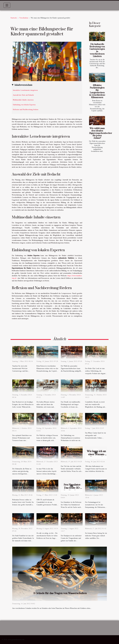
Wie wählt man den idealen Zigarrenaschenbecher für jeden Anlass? (101, 133)
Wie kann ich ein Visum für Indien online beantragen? (96, 523)
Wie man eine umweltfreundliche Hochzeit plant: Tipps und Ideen (24, 389)
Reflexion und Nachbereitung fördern (26, 110)
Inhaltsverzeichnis (23, 85)
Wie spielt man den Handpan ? (72, 520)
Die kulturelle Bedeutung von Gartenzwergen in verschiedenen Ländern (97, 50)
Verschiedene (24, 18)
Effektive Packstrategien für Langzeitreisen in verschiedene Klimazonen (97, 91)
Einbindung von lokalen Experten (24, 105)
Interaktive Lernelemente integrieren (25, 90)
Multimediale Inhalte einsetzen (23, 100)
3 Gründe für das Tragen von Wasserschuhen (60, 593)
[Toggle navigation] (7, 5)
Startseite (14, 18)
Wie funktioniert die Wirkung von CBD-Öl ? (48, 488)
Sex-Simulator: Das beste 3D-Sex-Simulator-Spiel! (72, 489)
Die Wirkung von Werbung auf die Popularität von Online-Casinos (48, 456)
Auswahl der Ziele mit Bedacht (23, 95)
